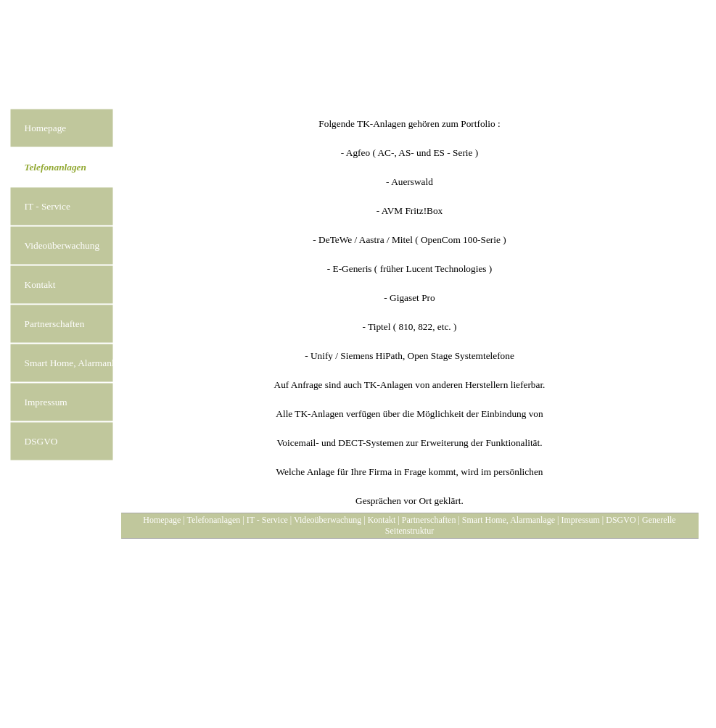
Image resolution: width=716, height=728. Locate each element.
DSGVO (621, 520)
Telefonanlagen (214, 520)
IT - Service (267, 520)
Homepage (162, 520)
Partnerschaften (429, 520)
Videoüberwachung (328, 520)
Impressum (581, 520)
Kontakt (382, 520)
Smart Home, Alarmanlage (509, 520)
